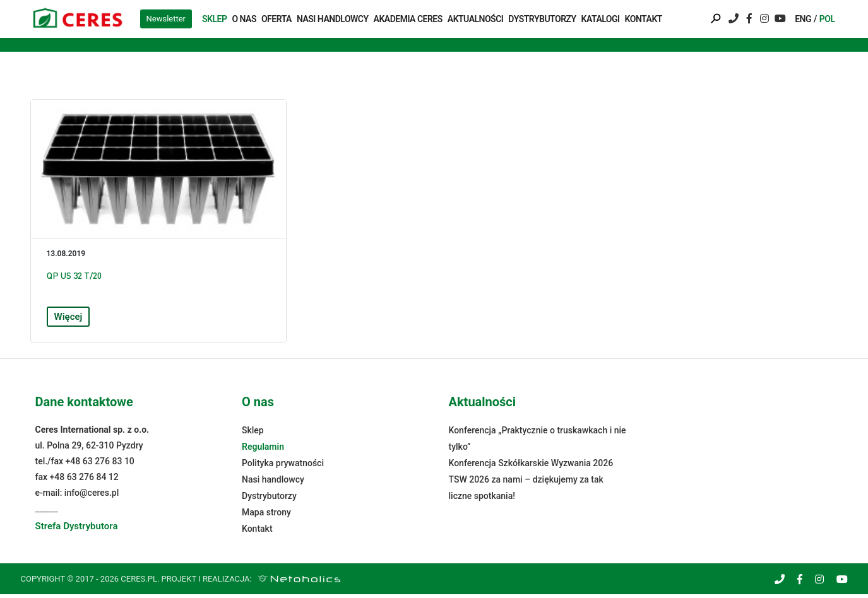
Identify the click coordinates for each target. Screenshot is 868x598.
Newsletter (166, 19)
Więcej (68, 320)
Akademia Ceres (408, 19)
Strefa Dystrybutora (77, 530)
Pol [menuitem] (827, 19)
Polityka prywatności (283, 467)
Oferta (276, 19)
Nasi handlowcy (333, 19)
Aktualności (476, 19)
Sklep (214, 19)
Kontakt (644, 19)
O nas (244, 19)
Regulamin (263, 450)
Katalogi (601, 19)
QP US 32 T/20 (74, 278)
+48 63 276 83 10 (100, 465)
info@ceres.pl (92, 496)
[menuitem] (805, 19)
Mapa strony (266, 516)
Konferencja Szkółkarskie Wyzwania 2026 (531, 467)
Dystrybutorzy (542, 19)
